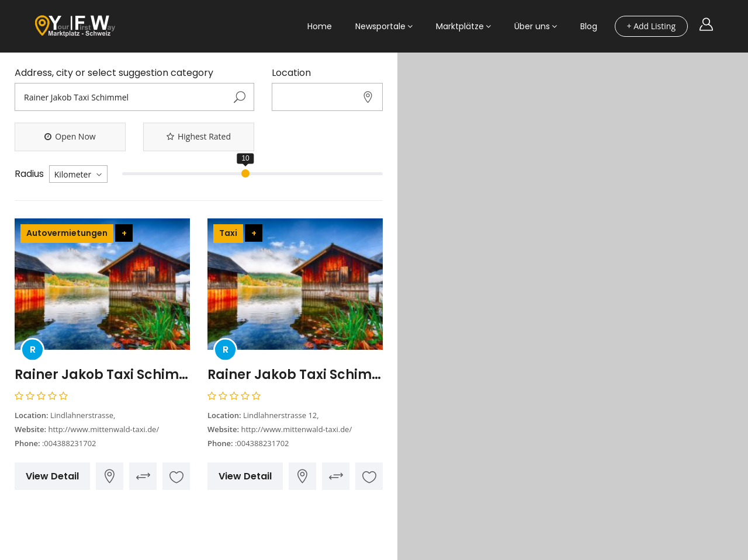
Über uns (532, 26)
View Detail (52, 476)
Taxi (228, 233)
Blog (589, 26)
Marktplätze (460, 26)
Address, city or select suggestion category (114, 73)
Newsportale (380, 26)
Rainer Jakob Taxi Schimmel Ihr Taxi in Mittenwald (295, 375)
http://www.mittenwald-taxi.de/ (103, 429)
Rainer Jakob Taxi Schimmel (102, 375)
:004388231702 (69, 443)
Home (320, 26)
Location (291, 73)
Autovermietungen (67, 233)
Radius (29, 174)
